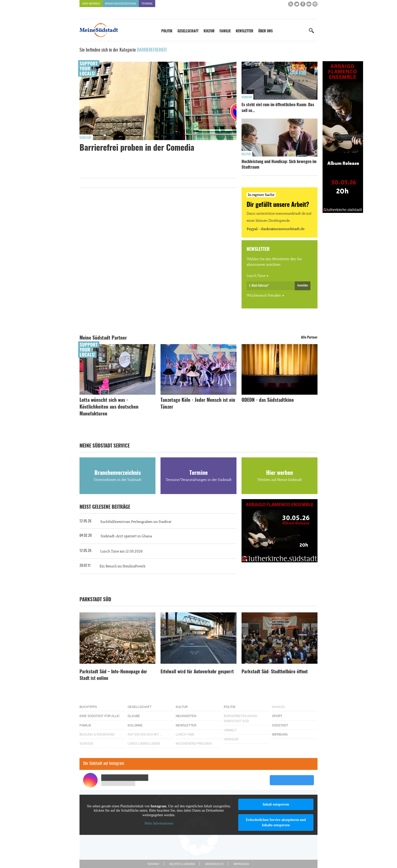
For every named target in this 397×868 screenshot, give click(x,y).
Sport (277, 716)
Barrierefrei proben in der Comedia (137, 148)
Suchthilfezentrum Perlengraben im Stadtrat (136, 522)
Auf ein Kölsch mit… (145, 735)
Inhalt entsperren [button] (276, 804)
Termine (147, 4)
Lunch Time (256, 276)
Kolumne (135, 725)
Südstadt (85, 138)
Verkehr (247, 97)
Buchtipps (88, 707)
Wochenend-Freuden (264, 296)
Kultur (209, 31)
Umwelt (230, 730)
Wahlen (278, 707)
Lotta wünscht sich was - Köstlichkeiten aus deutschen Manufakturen (109, 407)
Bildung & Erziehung (97, 735)
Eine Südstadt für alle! (100, 716)
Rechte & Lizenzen (182, 864)
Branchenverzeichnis (121, 4)
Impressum (241, 864)
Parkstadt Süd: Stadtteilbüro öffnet (275, 672)
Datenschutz (214, 864)
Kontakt (153, 864)
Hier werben (91, 4)
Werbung (280, 735)
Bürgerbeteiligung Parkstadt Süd (241, 718)
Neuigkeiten (186, 716)
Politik (167, 31)
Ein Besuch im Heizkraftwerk (122, 566)
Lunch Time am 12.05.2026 (122, 551)
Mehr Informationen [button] (159, 823)
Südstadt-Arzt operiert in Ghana (126, 536)
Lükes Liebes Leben (144, 744)
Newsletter (244, 31)
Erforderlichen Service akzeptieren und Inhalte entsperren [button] (276, 822)
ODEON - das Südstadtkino (268, 400)
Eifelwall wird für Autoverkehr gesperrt (197, 672)
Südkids (86, 744)
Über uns (265, 31)
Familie (225, 31)
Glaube (134, 716)
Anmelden (303, 285)
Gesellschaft (188, 31)
